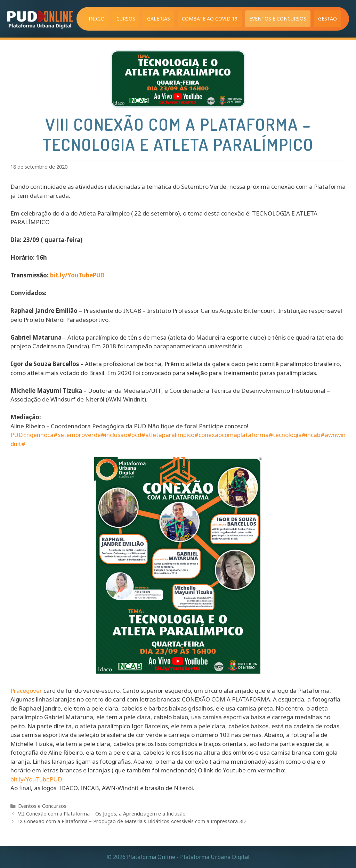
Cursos (126, 19)
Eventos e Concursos (278, 19)
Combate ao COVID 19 (210, 19)
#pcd (134, 435)
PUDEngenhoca (32, 435)
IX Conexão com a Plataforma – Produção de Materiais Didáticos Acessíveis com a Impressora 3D (132, 821)
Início (97, 19)
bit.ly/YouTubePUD (77, 275)
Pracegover (26, 691)
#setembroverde (77, 435)
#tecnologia (285, 435)
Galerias (159, 19)
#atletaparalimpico (168, 435)
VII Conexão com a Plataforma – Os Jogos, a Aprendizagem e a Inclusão (102, 814)
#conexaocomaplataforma (232, 435)
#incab (311, 435)
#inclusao (114, 435)
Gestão (327, 19)
